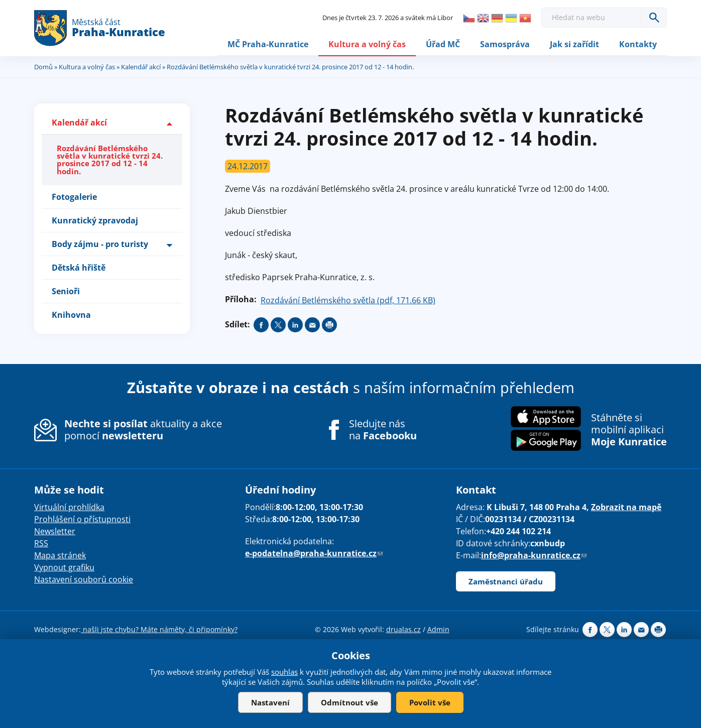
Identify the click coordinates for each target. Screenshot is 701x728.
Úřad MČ (443, 44)
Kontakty (638, 44)
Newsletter (55, 531)
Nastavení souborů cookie (84, 579)
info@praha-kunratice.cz (534, 555)
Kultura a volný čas (367, 44)
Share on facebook (261, 325)
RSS (41, 543)
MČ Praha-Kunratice (268, 44)
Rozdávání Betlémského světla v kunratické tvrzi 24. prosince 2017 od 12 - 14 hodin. (110, 160)
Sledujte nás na (383, 430)
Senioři (66, 291)
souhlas (284, 672)
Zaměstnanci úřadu (506, 581)
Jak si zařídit (574, 44)
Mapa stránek (60, 555)
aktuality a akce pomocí (143, 430)
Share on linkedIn (295, 325)
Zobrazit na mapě (626, 507)
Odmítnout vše (349, 702)
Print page (329, 325)
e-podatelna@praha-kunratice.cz (314, 553)
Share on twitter (278, 325)
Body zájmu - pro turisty (100, 244)
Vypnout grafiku (64, 567)
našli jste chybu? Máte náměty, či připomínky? (159, 629)
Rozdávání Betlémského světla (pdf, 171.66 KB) (348, 300)
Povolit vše (430, 702)
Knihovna (71, 315)
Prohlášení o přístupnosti (82, 519)
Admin (438, 629)
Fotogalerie (74, 197)
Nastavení (270, 702)
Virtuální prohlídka (69, 507)
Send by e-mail (312, 325)
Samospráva (505, 44)
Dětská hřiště (79, 268)
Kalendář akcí (141, 67)
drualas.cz (403, 629)
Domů (43, 67)
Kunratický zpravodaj (95, 220)
